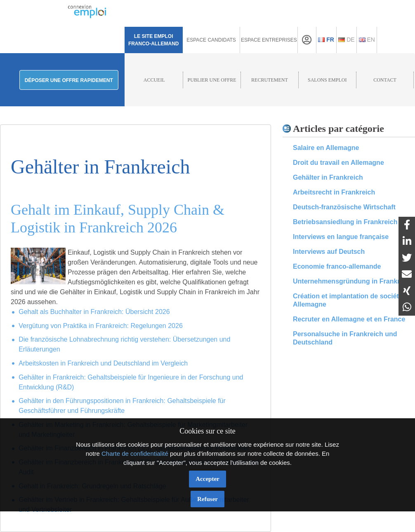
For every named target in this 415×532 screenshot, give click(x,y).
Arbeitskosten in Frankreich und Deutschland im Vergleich (103, 363)
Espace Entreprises (269, 40)
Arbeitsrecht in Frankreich (334, 192)
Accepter (207, 479)
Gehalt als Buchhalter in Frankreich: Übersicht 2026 (94, 312)
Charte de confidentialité (135, 453)
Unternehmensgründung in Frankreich (353, 281)
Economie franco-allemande (337, 266)
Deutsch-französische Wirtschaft (344, 207)
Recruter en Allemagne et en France (349, 319)
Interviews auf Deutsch (329, 252)
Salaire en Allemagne (326, 148)
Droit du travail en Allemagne (338, 163)
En (367, 40)
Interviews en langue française (341, 237)
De (346, 40)
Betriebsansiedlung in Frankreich (345, 222)
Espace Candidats (211, 40)
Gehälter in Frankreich (328, 177)
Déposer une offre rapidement (69, 80)
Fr (326, 40)
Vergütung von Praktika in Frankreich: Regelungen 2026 (101, 326)
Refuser (207, 499)
